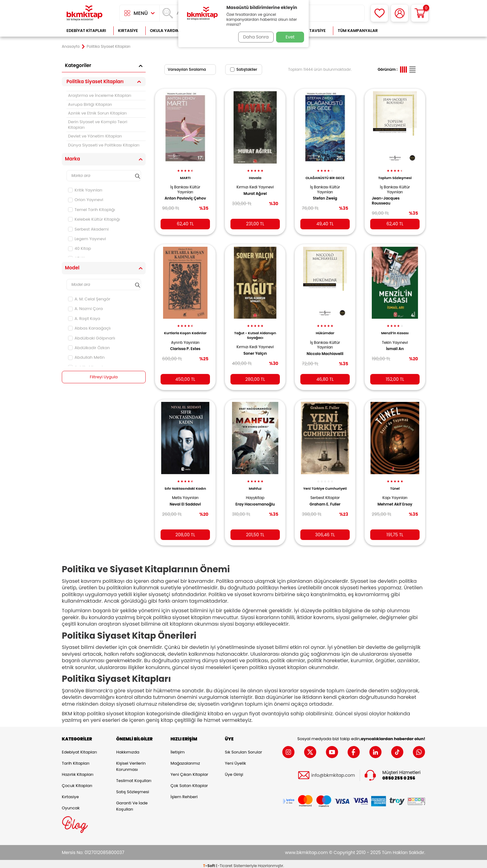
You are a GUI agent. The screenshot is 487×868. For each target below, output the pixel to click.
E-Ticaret (224, 862)
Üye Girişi (234, 770)
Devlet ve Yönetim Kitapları (95, 136)
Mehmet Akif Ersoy (395, 498)
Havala (255, 174)
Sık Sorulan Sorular (243, 748)
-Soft (209, 862)
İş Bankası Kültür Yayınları (185, 186)
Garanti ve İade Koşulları (132, 802)
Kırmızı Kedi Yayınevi (255, 184)
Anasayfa (71, 47)
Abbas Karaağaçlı (89, 328)
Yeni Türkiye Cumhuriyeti (325, 485)
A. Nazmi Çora (85, 309)
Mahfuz (255, 483)
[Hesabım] (400, 13)
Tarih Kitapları (76, 759)
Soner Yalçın (255, 349)
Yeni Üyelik (235, 759)
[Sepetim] (420, 13)
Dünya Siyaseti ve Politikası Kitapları (104, 145)
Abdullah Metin (86, 357)
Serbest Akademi (88, 229)
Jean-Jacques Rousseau (388, 197)
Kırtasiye (128, 31)
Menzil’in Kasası (395, 328)
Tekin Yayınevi (395, 337)
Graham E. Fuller (325, 503)
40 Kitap (80, 248)
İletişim (178, 748)
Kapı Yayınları (395, 492)
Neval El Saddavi (185, 498)
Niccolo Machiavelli (325, 349)
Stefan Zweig (325, 195)
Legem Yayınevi (87, 239)
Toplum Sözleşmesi (395, 174)
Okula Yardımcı (167, 31)
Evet (290, 37)
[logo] (84, 13)
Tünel (395, 483)
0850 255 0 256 (399, 774)
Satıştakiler (244, 69)
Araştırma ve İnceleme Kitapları (100, 95)
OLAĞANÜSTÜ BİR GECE (325, 174)
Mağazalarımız (185, 759)
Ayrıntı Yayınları (185, 342)
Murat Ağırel (255, 190)
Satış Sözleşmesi (133, 788)
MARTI (185, 174)
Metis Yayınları (185, 492)
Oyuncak (71, 804)
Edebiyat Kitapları (86, 31)
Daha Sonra (254, 37)
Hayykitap (255, 492)
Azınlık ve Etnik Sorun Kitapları (97, 113)
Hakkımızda (128, 748)
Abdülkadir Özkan (89, 348)
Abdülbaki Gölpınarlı (92, 338)
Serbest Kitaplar (325, 496)
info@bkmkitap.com (333, 772)
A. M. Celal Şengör (89, 299)
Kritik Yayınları (85, 190)
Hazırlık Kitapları (78, 770)
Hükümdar (325, 328)
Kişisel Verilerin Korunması (131, 762)
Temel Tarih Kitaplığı (92, 210)
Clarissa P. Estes (185, 349)
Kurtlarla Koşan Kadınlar (185, 331)
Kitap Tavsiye (311, 31)
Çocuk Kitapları (77, 782)
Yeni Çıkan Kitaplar (189, 770)
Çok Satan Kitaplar (189, 782)
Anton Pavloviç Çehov (185, 195)
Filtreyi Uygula (104, 377)
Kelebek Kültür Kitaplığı (94, 219)
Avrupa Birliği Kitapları (90, 104)
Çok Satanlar (405, 31)
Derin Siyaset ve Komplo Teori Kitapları (98, 124)
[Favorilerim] (379, 13)
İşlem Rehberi (184, 793)
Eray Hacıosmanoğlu (255, 498)
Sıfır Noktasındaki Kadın (185, 483)
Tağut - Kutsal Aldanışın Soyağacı (255, 331)
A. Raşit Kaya (84, 319)
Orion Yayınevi (86, 200)
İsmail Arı (395, 344)
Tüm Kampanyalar (358, 31)
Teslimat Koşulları (134, 777)
